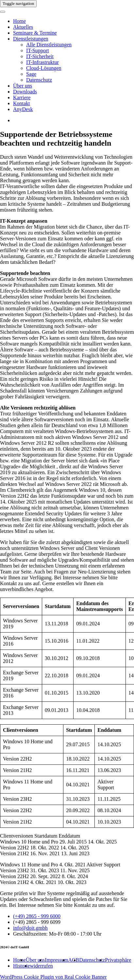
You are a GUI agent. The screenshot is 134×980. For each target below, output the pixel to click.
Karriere (22, 97)
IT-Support (38, 50)
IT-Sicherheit (40, 56)
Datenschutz (39, 80)
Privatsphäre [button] (118, 960)
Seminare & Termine (35, 33)
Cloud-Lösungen (44, 68)
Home (19, 21)
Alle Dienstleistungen (49, 45)
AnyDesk (23, 109)
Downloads (25, 92)
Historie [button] (22, 966)
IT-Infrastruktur (42, 62)
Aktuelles (23, 27)
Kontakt (22, 103)
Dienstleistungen (31, 39)
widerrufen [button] (42, 966)
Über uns (23, 86)
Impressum (56, 960)
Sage (31, 74)
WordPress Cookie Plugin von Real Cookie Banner (53, 977)
